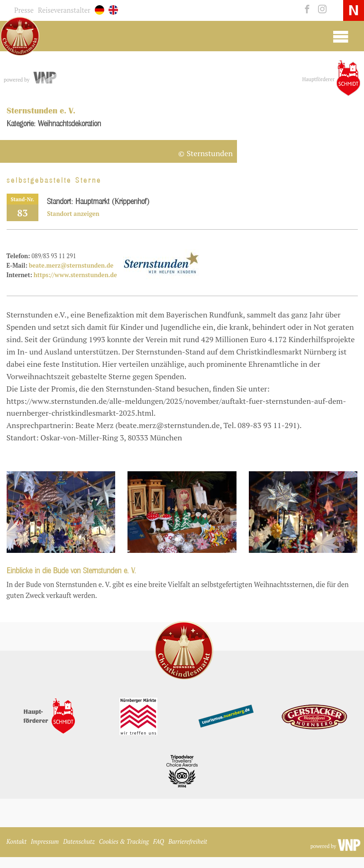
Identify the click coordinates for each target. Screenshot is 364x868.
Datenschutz (79, 842)
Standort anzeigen (73, 214)
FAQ (159, 842)
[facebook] (306, 9)
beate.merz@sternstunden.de (71, 266)
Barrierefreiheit (188, 842)
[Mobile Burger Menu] (341, 36)
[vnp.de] (44, 78)
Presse (24, 10)
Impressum (45, 842)
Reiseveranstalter (64, 10)
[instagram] (320, 9)
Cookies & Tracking (124, 842)
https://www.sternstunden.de (75, 275)
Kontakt (17, 842)
